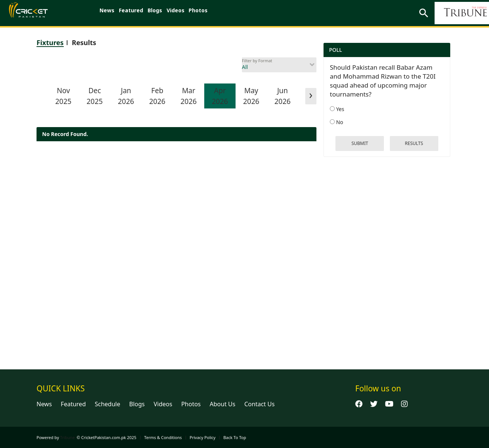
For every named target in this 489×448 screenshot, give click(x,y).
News (109, 13)
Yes (337, 109)
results (414, 143)
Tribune (67, 437)
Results (84, 42)
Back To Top (235, 437)
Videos (189, 13)
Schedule (107, 404)
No (337, 122)
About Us (223, 404)
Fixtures (50, 42)
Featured (137, 13)
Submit (360, 143)
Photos (215, 13)
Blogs (164, 13)
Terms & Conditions (163, 437)
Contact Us (259, 404)
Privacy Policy (203, 437)
